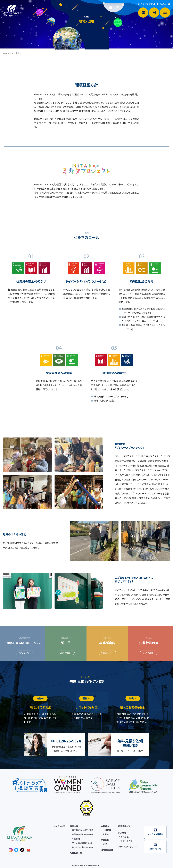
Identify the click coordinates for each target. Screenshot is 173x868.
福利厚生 (124, 837)
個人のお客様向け (84, 847)
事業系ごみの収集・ (83, 830)
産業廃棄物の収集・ (83, 835)
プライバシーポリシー (128, 847)
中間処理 (76, 839)
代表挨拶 (105, 840)
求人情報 (122, 833)
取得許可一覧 (76, 853)
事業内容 (74, 826)
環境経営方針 (107, 850)
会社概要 (107, 830)
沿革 (105, 844)
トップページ (59, 826)
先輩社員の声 (126, 841)
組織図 (106, 834)
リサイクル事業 (82, 843)
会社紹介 (105, 826)
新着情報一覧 (124, 826)
